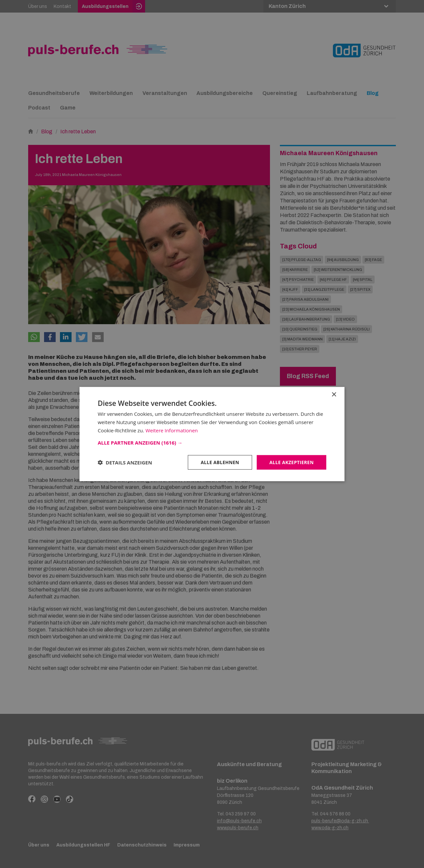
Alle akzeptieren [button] (291, 462)
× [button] (334, 394)
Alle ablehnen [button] (219, 462)
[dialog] (212, 434)
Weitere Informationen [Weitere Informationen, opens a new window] (172, 430)
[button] (212, 442)
